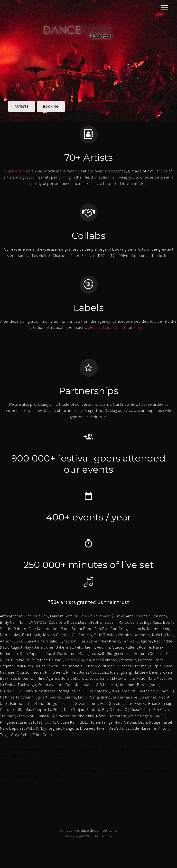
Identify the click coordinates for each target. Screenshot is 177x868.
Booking (51, 106)
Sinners (140, 327)
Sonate (121, 327)
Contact (66, 830)
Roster (18, 171)
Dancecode (103, 836)
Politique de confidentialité (96, 830)
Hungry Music (102, 327)
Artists (22, 106)
